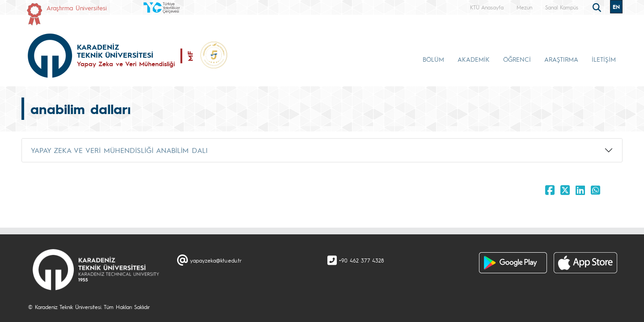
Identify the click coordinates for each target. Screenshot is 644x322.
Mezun (524, 7)
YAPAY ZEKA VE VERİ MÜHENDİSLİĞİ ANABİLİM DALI (119, 150)
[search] (598, 7)
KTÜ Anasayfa (487, 7)
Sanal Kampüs (562, 7)
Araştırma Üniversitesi (77, 8)
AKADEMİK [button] (474, 59)
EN (616, 7)
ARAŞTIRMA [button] (561, 59)
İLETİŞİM (604, 59)
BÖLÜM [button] (433, 59)
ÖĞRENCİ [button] (517, 59)
